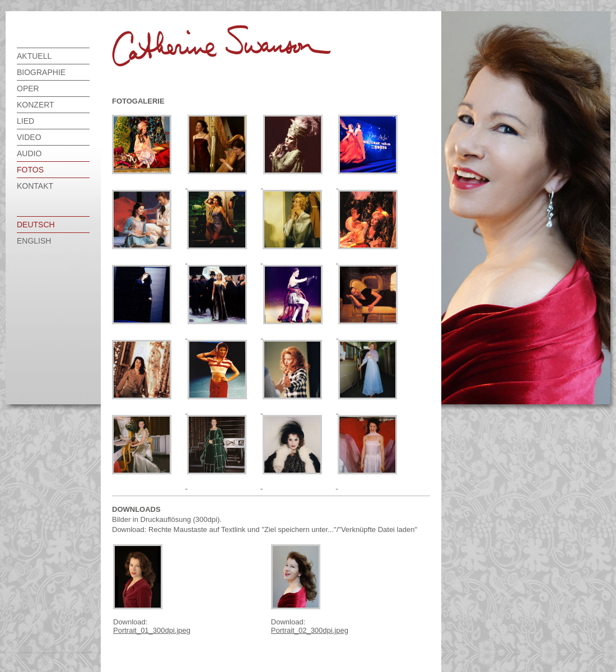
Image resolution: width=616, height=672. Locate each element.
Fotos (30, 170)
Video (29, 137)
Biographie (41, 72)
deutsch (36, 225)
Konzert (36, 105)
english (34, 241)
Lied (25, 121)
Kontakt (35, 186)
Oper (28, 88)
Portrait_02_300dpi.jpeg (310, 630)
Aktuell (34, 56)
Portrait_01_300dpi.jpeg (152, 630)
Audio (29, 153)
